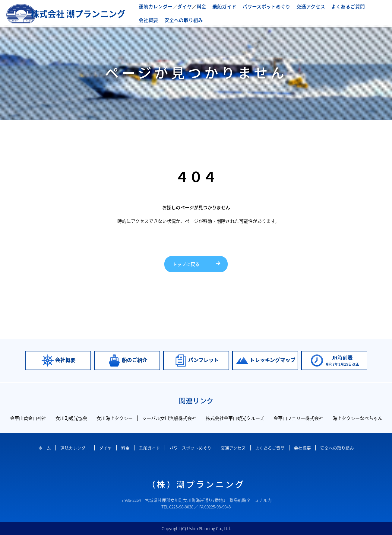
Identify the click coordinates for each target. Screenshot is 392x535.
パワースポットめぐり (259, 6)
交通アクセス (301, 6)
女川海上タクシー (115, 418)
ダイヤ (182, 6)
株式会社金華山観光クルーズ (235, 418)
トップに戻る (186, 264)
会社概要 (367, 6)
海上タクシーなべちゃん (357, 418)
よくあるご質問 (336, 6)
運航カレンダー (155, 6)
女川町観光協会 (71, 418)
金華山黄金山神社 (28, 418)
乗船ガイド (219, 6)
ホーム (45, 448)
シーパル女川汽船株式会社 (169, 418)
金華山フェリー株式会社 (298, 418)
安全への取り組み (157, 20)
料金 (198, 6)
